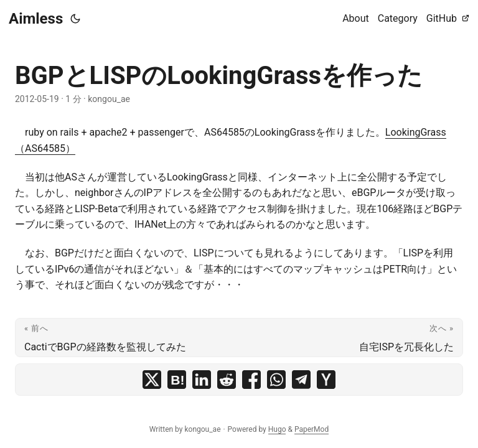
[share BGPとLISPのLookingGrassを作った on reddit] (227, 380)
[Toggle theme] (75, 19)
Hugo (277, 429)
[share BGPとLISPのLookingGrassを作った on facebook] (251, 380)
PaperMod (312, 429)
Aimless (36, 19)
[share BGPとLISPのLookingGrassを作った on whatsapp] (276, 380)
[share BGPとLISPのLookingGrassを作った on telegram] (301, 380)
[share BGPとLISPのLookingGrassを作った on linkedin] (202, 380)
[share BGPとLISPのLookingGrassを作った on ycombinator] (326, 380)
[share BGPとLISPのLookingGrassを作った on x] (152, 380)
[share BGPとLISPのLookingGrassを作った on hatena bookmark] (177, 380)
